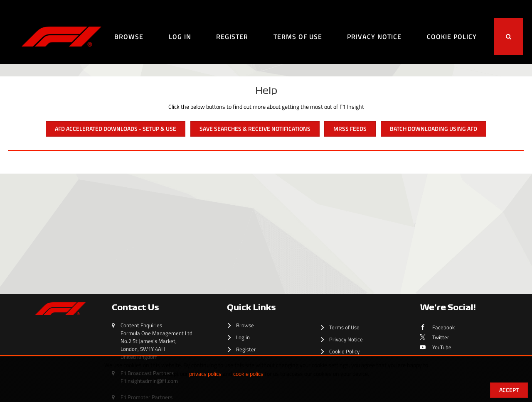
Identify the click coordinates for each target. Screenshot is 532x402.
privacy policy (205, 374)
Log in (180, 37)
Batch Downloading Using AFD (433, 129)
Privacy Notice (374, 37)
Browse (129, 37)
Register (232, 37)
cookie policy (248, 374)
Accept (509, 390)
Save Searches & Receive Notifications (255, 129)
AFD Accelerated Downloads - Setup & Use (116, 129)
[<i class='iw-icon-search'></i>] (508, 37)
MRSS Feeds (350, 129)
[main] (266, 169)
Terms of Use (298, 37)
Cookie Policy (452, 37)
